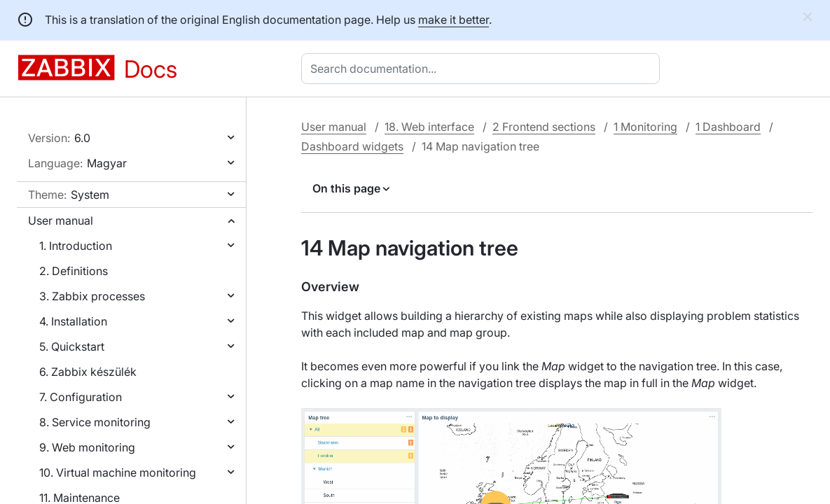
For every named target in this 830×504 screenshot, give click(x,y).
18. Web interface (429, 127)
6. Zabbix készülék (88, 372)
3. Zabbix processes (92, 296)
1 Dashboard (728, 127)
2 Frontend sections (544, 127)
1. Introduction (76, 246)
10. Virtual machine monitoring (118, 472)
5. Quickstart (72, 346)
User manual (61, 220)
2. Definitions (74, 271)
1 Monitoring (645, 127)
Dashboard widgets (352, 146)
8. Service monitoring (95, 422)
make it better (454, 20)
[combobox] (483, 69)
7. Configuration (81, 397)
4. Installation (73, 321)
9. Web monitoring (87, 447)
